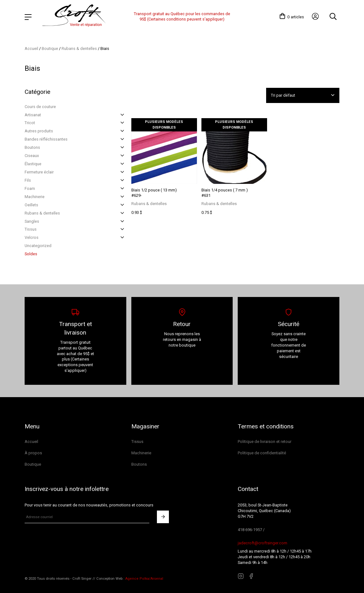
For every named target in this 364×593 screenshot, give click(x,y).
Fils (28, 180)
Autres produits (39, 131)
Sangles (32, 221)
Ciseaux (32, 155)
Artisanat (33, 115)
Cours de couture (40, 106)
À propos (33, 453)
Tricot (30, 123)
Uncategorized (38, 245)
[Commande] (303, 95)
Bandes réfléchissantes (46, 139)
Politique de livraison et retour (265, 441)
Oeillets (31, 205)
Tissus (31, 229)
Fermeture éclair (39, 172)
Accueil (31, 48)
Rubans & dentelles (79, 48)
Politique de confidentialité (262, 453)
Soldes (31, 254)
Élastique (33, 163)
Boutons (32, 147)
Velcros (32, 237)
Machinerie (35, 196)
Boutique (50, 48)
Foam (30, 188)
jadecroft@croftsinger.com (263, 543)
